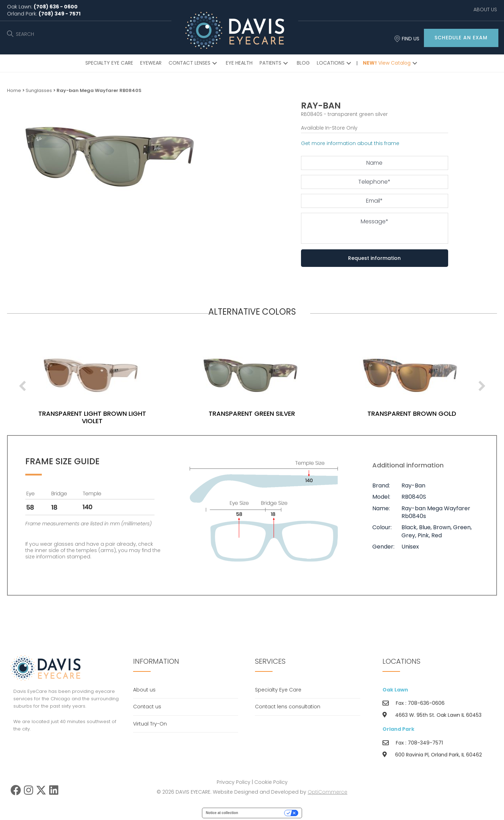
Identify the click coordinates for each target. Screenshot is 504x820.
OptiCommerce (328, 792)
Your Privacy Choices (263, 813)
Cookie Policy (271, 782)
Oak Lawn (395, 690)
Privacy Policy (234, 782)
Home (14, 90)
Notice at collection (222, 813)
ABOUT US (485, 9)
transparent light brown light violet (119, 417)
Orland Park (398, 729)
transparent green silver (279, 414)
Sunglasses (39, 90)
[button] (461, 38)
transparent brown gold (438, 414)
